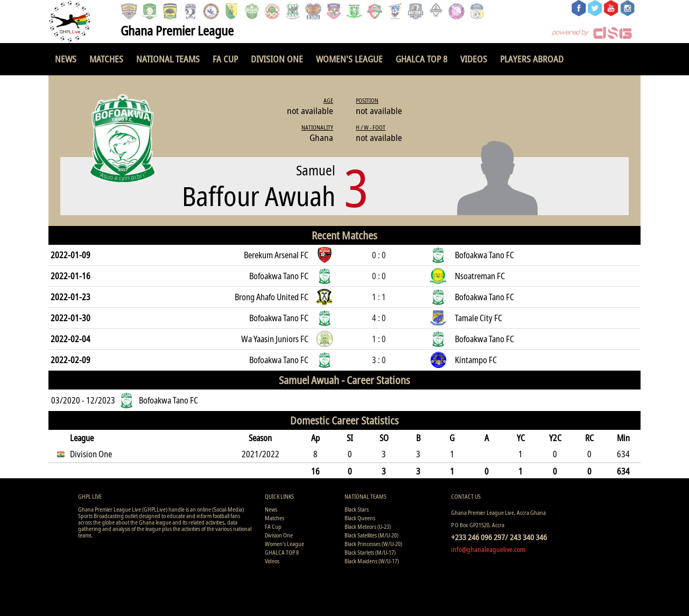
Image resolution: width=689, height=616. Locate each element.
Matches (106, 59)
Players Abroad (532, 59)
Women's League (349, 59)
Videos (474, 59)
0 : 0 (379, 255)
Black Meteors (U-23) (368, 526)
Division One (277, 59)
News (66, 59)
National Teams (168, 59)
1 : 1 (379, 297)
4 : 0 (379, 318)
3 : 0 (379, 360)
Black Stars (357, 509)
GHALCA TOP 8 (421, 59)
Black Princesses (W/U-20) (373, 544)
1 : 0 (379, 339)
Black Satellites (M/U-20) (371, 535)
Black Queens (360, 518)
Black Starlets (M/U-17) (370, 552)
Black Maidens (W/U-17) (372, 561)
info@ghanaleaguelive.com (488, 549)
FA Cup (225, 59)
